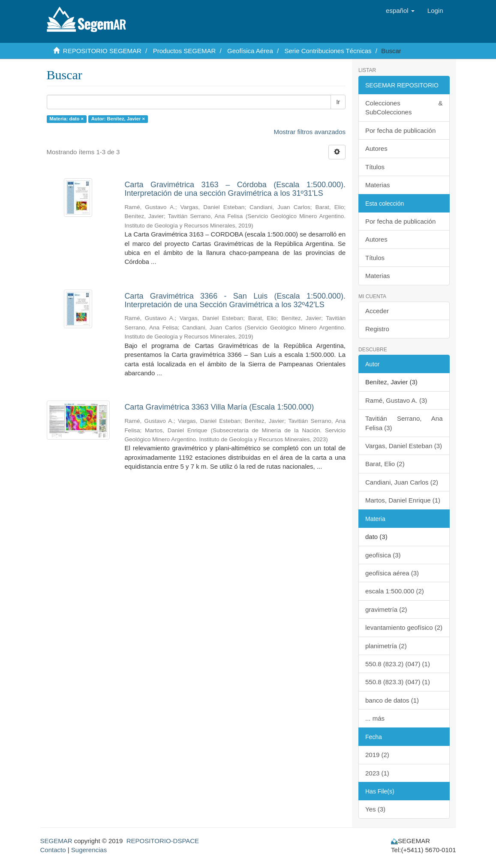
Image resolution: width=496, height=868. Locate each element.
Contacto (53, 850)
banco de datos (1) (392, 700)
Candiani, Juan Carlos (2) (402, 482)
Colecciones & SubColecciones (404, 108)
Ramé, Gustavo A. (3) (396, 400)
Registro (377, 329)
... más (375, 718)
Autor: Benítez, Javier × (118, 119)
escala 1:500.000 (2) (395, 591)
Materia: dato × (66, 119)
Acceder (377, 311)
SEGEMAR (56, 841)
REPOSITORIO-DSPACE (163, 841)
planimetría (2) (386, 646)
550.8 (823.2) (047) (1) (398, 664)
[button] (400, 11)
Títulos (375, 167)
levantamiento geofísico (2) (404, 627)
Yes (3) (375, 809)
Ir (338, 102)
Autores (376, 148)
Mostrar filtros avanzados (310, 132)
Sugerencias (89, 850)
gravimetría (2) (386, 609)
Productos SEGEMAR (185, 51)
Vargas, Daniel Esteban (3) (404, 446)
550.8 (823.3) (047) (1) (398, 682)
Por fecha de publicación (400, 130)
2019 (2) (377, 755)
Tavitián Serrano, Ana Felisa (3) (404, 423)
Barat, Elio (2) (385, 464)
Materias (378, 185)
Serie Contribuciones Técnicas (328, 51)
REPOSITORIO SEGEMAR (102, 51)
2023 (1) (377, 773)
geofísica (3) (383, 555)
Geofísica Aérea (250, 51)
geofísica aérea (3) (392, 573)
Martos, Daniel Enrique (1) (403, 500)
